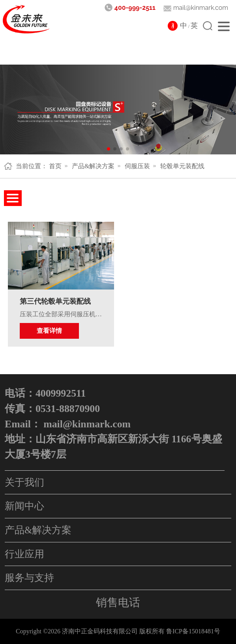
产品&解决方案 (93, 166)
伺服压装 (137, 166)
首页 (55, 166)
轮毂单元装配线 (182, 166)
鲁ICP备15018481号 (193, 631)
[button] (109, 149)
